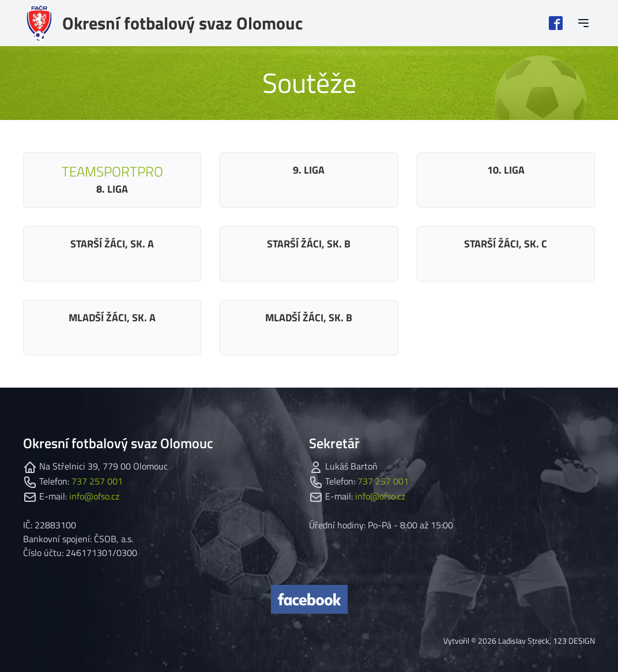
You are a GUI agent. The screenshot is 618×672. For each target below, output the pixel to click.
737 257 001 (97, 481)
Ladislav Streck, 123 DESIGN (547, 641)
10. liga (506, 170)
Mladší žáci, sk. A (112, 318)
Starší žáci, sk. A (112, 244)
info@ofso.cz (94, 496)
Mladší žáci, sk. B (309, 318)
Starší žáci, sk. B (309, 244)
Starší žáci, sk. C (506, 244)
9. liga (309, 170)
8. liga (112, 179)
